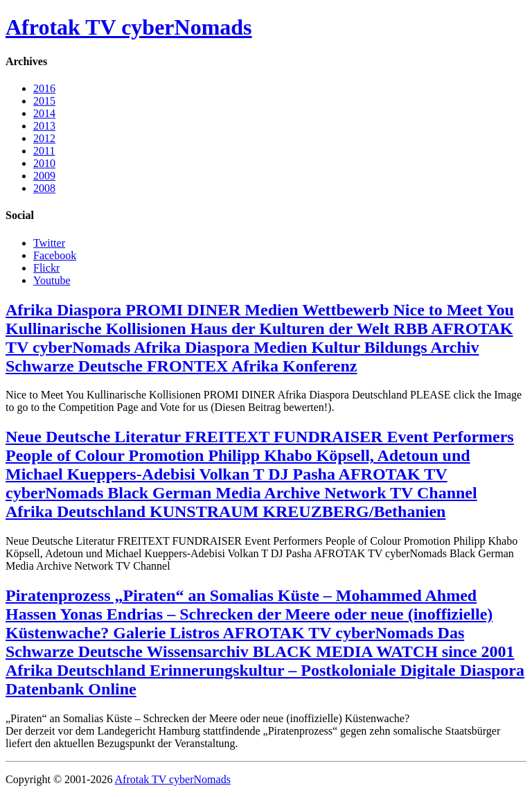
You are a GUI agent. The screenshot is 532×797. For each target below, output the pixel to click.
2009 (44, 176)
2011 (44, 151)
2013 (44, 126)
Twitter (49, 243)
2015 (44, 101)
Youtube (52, 280)
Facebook (55, 255)
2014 (44, 113)
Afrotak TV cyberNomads (129, 27)
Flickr (46, 268)
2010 (44, 163)
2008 (44, 188)
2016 (44, 88)
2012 (44, 138)
